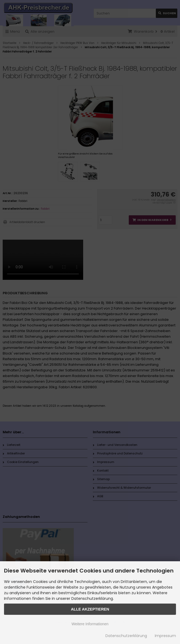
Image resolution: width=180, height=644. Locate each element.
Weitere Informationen (90, 624)
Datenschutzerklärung (126, 636)
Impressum (165, 636)
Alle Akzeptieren (90, 609)
